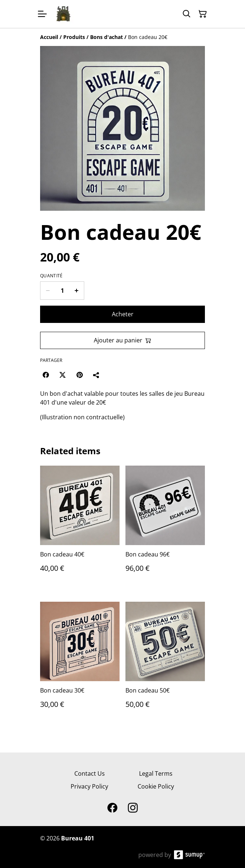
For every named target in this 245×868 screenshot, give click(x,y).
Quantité (51, 276)
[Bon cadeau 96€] (165, 526)
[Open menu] (42, 14)
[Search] (187, 14)
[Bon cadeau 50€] (165, 662)
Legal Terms (156, 773)
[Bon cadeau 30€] (80, 662)
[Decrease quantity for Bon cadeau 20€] (48, 291)
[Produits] (74, 37)
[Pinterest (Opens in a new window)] (79, 375)
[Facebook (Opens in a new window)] (46, 375)
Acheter (123, 314)
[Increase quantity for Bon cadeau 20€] (77, 291)
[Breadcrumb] (122, 37)
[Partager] (96, 375)
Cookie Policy (156, 786)
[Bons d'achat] (106, 37)
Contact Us (90, 773)
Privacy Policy (89, 786)
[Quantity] (62, 291)
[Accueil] (49, 37)
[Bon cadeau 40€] (80, 526)
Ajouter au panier (122, 340)
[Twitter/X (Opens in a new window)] (63, 375)
